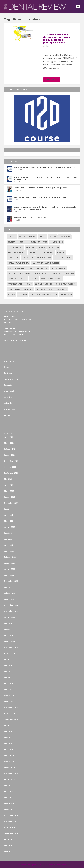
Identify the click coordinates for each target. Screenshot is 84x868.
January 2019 (10, 701)
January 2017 (10, 809)
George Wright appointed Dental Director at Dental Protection (40, 197)
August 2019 (10, 659)
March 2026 (9, 443)
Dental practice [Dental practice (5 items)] (15, 247)
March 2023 (9, 551)
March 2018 (9, 755)
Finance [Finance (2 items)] (61, 252)
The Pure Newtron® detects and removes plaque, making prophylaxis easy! (57, 38)
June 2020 (8, 629)
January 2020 (10, 641)
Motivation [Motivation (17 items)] (42, 268)
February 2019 (10, 695)
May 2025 (8, 479)
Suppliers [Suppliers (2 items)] (23, 294)
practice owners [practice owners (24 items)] (16, 284)
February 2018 (10, 761)
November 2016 (11, 821)
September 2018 (11, 719)
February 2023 (10, 557)
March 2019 (9, 689)
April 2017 (8, 791)
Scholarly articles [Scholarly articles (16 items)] (44, 284)
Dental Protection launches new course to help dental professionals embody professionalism (45, 178)
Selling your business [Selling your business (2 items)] (66, 284)
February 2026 (10, 449)
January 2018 (10, 767)
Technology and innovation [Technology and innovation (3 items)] (43, 294)
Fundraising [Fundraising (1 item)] (13, 258)
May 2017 (8, 785)
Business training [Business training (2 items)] (27, 237)
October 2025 (10, 467)
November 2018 (11, 707)
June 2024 (8, 509)
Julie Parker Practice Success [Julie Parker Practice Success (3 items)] (46, 263)
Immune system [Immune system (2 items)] (44, 258)
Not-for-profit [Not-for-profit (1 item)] (58, 268)
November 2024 (11, 503)
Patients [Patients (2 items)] (70, 273)
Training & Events (12, 379)
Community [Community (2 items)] (65, 237)
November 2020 (11, 611)
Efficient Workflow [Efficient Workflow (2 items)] (17, 252)
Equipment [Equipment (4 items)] (49, 252)
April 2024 (8, 515)
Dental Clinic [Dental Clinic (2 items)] (57, 242)
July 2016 (8, 845)
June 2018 (8, 737)
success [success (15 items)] (11, 294)
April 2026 (8, 437)
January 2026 (10, 455)
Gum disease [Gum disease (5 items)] (28, 258)
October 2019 (10, 653)
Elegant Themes (36, 865)
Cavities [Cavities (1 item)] (53, 237)
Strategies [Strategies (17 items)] (62, 289)
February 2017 (10, 803)
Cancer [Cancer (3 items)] (42, 237)
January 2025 (10, 497)
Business (8, 373)
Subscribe (8, 403)
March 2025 (9, 491)
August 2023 (10, 527)
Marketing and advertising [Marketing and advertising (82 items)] (21, 268)
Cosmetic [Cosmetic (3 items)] (12, 242)
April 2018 (8, 749)
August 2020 (10, 617)
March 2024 (9, 521)
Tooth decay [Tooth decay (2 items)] (66, 294)
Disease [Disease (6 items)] (42, 247)
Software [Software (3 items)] (41, 289)
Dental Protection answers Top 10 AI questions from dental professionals (44, 168)
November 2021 (11, 581)
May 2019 (8, 677)
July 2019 (8, 665)
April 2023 (8, 545)
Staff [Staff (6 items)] (51, 289)
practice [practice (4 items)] (34, 279)
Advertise (8, 397)
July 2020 (8, 623)
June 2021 (8, 587)
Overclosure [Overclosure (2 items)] (57, 273)
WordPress (61, 865)
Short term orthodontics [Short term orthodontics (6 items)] (20, 289)
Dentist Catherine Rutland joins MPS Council (32, 218)
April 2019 (8, 683)
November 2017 (11, 773)
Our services (10, 409)
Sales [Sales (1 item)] (29, 284)
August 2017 (10, 779)
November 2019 (11, 647)
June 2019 (8, 671)
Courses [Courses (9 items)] (24, 242)
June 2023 (8, 533)
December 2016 (11, 815)
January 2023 (10, 563)
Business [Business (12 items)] (12, 237)
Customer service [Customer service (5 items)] (39, 242)
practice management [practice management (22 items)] (51, 279)
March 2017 (9, 797)
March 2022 (9, 575)
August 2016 (10, 839)
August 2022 (10, 569)
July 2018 (8, 731)
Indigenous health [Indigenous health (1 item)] (63, 258)
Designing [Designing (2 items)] (31, 247)
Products (8, 385)
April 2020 (8, 635)
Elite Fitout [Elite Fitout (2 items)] (35, 252)
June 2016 (8, 851)
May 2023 (8, 539)
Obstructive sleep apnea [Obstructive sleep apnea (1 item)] (19, 273)
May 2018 (8, 743)
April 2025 (8, 485)
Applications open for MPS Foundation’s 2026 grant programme (40, 188)
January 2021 (10, 599)
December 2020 (11, 605)
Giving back (9, 391)
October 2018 (10, 713)
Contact (8, 415)
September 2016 (11, 833)
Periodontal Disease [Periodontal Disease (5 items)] (17, 279)
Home (7, 367)
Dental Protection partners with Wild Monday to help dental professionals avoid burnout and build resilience (45, 208)
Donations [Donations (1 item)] (54, 247)
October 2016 (10, 827)
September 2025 (11, 473)
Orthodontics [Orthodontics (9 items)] (41, 273)
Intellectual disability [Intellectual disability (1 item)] (18, 263)
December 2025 (11, 461)
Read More (52, 80)
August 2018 (10, 725)
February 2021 (10, 593)
